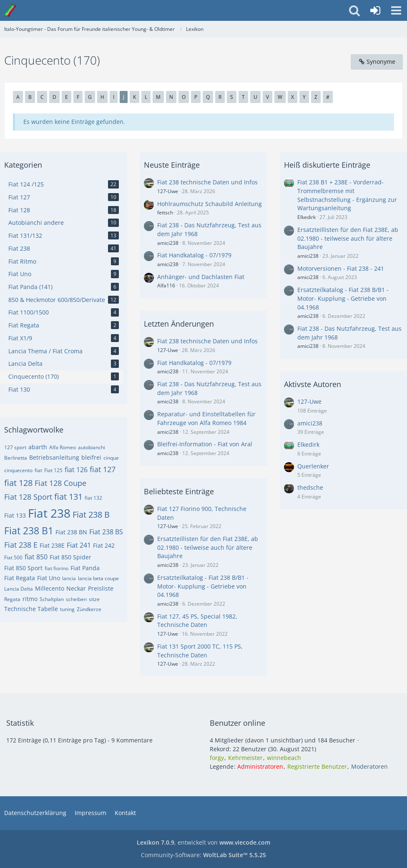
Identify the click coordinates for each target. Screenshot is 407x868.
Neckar (76, 588)
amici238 (168, 243)
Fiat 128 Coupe (60, 483)
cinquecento (18, 470)
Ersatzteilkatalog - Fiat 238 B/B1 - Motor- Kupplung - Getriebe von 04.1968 (203, 586)
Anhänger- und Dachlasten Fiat (201, 277)
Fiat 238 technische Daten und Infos (207, 182)
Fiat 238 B (91, 515)
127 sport (15, 447)
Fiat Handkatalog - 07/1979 (194, 255)
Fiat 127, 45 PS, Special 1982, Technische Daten (197, 621)
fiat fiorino (57, 568)
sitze (94, 599)
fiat (38, 470)
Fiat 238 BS (106, 532)
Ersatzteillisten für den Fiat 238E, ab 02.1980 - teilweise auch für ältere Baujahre (208, 547)
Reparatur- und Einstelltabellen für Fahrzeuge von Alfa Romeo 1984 (206, 418)
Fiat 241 (79, 545)
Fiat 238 (49, 513)
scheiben (76, 599)
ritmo (30, 599)
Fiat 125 (53, 470)
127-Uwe (168, 191)
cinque (111, 458)
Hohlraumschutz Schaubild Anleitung (210, 204)
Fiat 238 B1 (29, 531)
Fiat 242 (104, 545)
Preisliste (101, 588)
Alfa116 (166, 286)
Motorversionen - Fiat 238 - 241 (341, 268)
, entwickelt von (203, 842)
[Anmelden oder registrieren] (375, 10)
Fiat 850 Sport (23, 568)
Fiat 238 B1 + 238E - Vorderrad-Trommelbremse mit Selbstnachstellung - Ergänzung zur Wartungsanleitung (347, 195)
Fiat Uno (49, 578)
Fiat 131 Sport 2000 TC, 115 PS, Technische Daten (200, 651)
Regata (12, 599)
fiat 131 (68, 497)
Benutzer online (237, 723)
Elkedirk (307, 217)
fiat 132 (93, 498)
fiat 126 (76, 470)
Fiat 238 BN (71, 532)
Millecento (50, 588)
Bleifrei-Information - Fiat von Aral (205, 444)
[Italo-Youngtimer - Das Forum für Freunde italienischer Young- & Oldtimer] (10, 10)
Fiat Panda (85, 568)
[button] (396, 10)
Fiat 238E (52, 545)
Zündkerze (89, 609)
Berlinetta (16, 458)
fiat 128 (18, 483)
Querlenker (313, 466)
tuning (67, 609)
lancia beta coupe (98, 578)
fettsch (165, 213)
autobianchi (92, 447)
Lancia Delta (19, 589)
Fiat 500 (13, 557)
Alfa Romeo (63, 447)
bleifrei (91, 457)
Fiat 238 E (21, 545)
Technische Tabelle (31, 609)
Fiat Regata (20, 578)
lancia (69, 578)
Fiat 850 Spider (70, 557)
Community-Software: (203, 855)
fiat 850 (36, 557)
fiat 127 (103, 469)
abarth (38, 447)
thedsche (310, 487)
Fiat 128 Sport (28, 497)
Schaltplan (52, 599)
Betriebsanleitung (54, 457)
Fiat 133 (15, 515)
